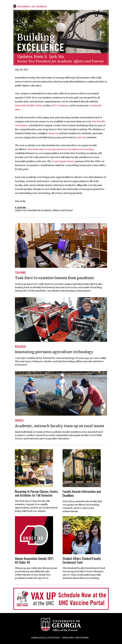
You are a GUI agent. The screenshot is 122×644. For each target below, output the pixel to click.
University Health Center (28, 105)
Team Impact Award (63, 161)
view (77, 637)
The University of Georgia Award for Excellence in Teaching (61, 149)
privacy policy (68, 637)
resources (53, 133)
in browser (84, 637)
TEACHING (20, 272)
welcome (81, 137)
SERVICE (19, 420)
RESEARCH (20, 347)
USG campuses (60, 105)
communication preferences (46, 637)
